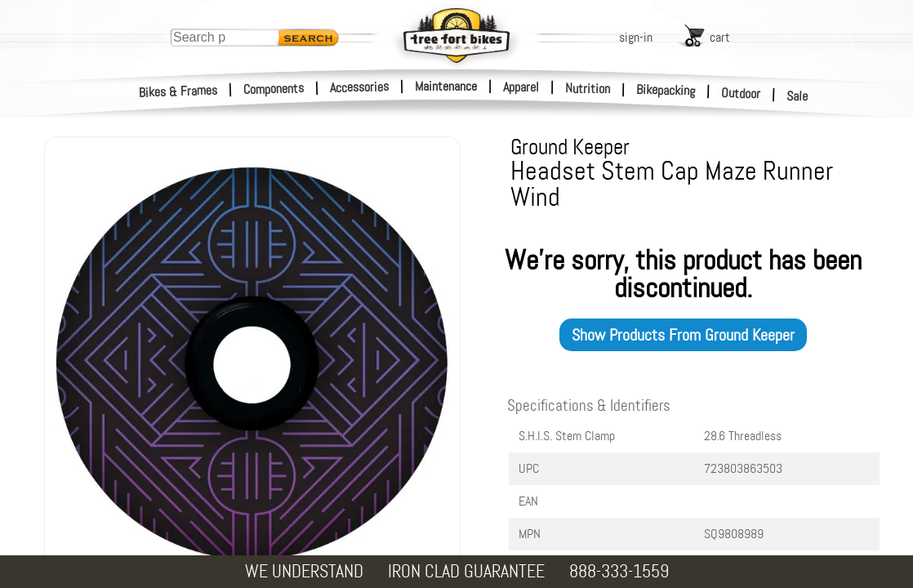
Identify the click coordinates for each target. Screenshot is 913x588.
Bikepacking (666, 90)
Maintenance (446, 86)
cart (720, 37)
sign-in (636, 37)
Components (274, 89)
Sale (797, 96)
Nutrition (588, 88)
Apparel (521, 87)
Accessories (359, 87)
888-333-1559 (619, 571)
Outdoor (741, 93)
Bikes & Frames (178, 91)
